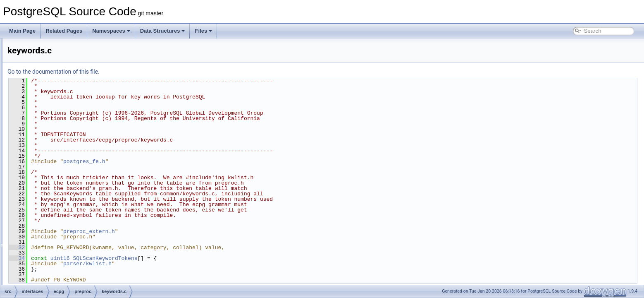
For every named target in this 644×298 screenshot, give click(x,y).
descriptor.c (66, 129)
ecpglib (55, 74)
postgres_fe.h (187, 161)
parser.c (63, 184)
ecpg (46, 56)
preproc (56, 102)
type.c (60, 211)
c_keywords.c (69, 111)
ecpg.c (61, 138)
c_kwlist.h (64, 120)
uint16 (163, 258)
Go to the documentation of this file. (157, 72)
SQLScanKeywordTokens (208, 258)
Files (203, 31)
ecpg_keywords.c (73, 147)
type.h (61, 220)
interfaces (45, 47)
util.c (59, 229)
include (55, 84)
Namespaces (111, 31)
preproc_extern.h (73, 202)
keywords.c (66, 166)
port (38, 284)
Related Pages (64, 31)
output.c (63, 175)
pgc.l (59, 193)
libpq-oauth (53, 266)
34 (120, 258)
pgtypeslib (58, 93)
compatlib (58, 65)
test (51, 248)
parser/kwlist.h (191, 264)
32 (120, 248)
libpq (46, 257)
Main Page (22, 31)
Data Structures (163, 31)
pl (36, 275)
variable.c (64, 238)
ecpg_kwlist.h (69, 156)
